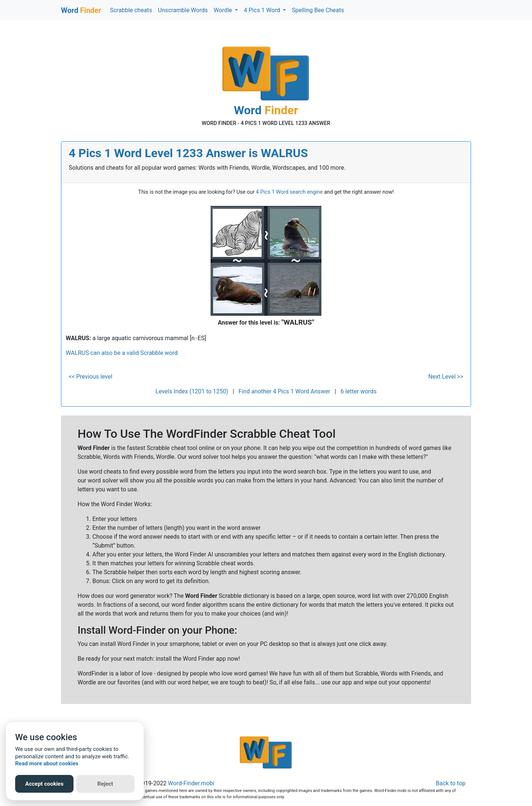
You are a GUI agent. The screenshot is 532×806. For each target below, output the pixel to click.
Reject (105, 784)
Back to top (451, 783)
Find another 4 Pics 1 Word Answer (284, 391)
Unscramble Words (183, 10)
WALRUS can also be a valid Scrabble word (122, 353)
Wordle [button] (224, 10)
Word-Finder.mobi (191, 783)
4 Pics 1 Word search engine (289, 192)
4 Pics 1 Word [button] (263, 10)
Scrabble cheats (131, 10)
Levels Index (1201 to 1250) (192, 391)
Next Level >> (446, 377)
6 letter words (359, 391)
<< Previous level (91, 377)
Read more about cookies (47, 763)
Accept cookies (44, 784)
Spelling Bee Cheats (318, 10)
